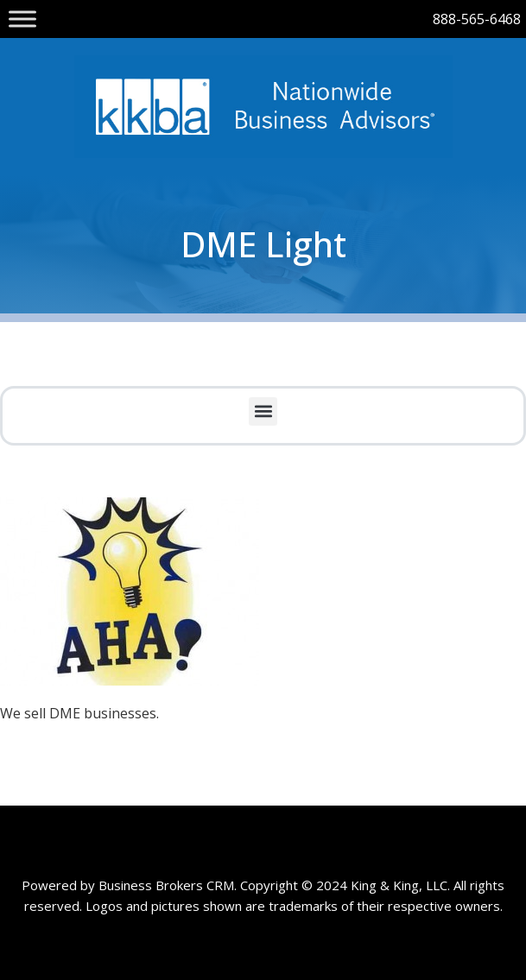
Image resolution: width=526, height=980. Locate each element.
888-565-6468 (477, 19)
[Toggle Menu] (22, 19)
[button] (263, 411)
